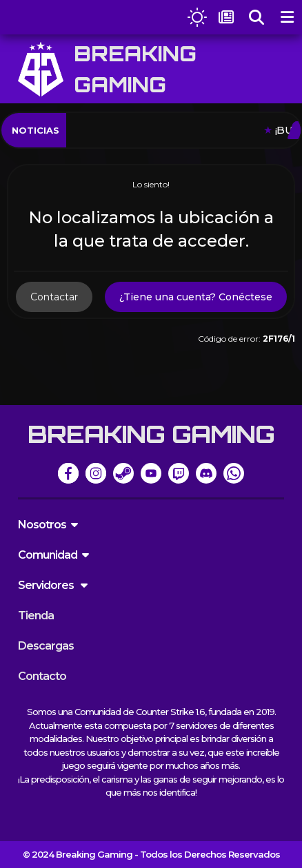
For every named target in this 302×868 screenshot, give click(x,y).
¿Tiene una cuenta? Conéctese (196, 297)
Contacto (42, 676)
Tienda (36, 616)
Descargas (46, 646)
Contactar (54, 297)
